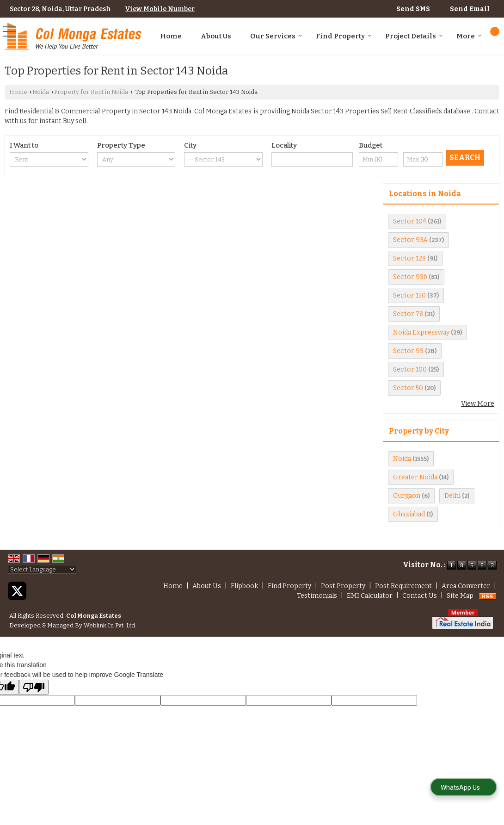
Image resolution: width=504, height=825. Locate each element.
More (469, 36)
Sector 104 (410, 221)
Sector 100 (410, 369)
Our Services (276, 36)
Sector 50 (408, 388)
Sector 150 (409, 295)
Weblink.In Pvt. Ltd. (110, 625)
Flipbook (244, 586)
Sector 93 (408, 351)
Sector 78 (408, 314)
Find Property (344, 36)
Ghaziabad (409, 514)
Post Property (343, 586)
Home (171, 36)
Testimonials (317, 596)
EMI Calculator (370, 596)
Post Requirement (403, 586)
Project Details (414, 36)
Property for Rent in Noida (91, 92)
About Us (216, 36)
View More (478, 404)
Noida (41, 92)
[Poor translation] (34, 687)
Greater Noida (415, 477)
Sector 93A (410, 240)
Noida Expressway (421, 332)
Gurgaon (407, 496)
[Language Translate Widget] (42, 569)
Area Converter (466, 586)
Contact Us (420, 596)
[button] (160, 9)
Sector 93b (410, 277)
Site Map (460, 596)
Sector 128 (409, 258)
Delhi (452, 496)
